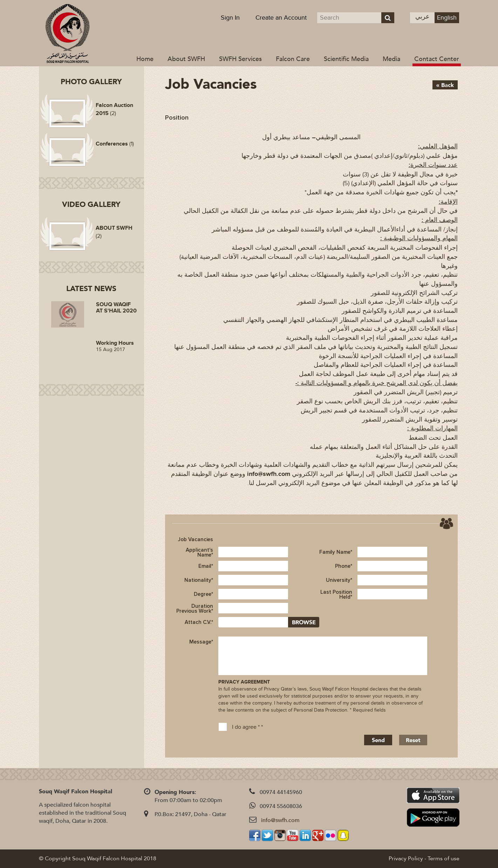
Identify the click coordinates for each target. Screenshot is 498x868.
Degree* (203, 594)
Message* (201, 642)
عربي (422, 17)
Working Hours (115, 343)
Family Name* (336, 552)
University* (339, 580)
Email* (206, 566)
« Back (445, 85)
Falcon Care (293, 59)
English (447, 18)
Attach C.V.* (199, 622)
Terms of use (444, 859)
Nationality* (199, 580)
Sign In (230, 18)
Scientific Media (346, 59)
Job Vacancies (196, 539)
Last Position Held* (336, 594)
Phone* (344, 566)
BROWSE (304, 623)
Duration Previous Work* (195, 608)
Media (391, 59)
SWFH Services (240, 59)
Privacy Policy (406, 859)
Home (145, 59)
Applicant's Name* (199, 552)
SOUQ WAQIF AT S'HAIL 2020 (116, 308)
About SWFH (186, 59)
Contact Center (437, 59)
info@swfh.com (280, 820)
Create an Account (281, 18)
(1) (115, 144)
